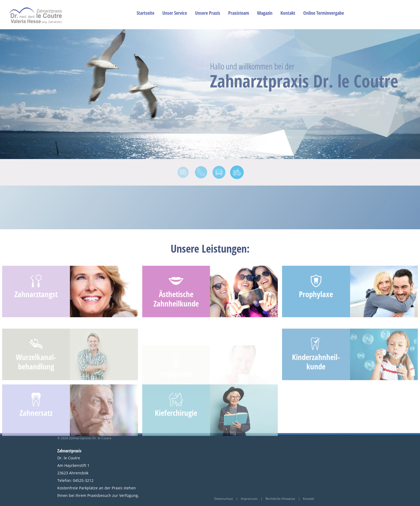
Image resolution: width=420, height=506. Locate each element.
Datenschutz (224, 499)
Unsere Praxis (208, 13)
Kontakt (288, 13)
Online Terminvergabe (324, 13)
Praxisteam (239, 13)
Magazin (265, 13)
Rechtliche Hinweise (280, 499)
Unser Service (175, 13)
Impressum (249, 499)
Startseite (145, 13)
